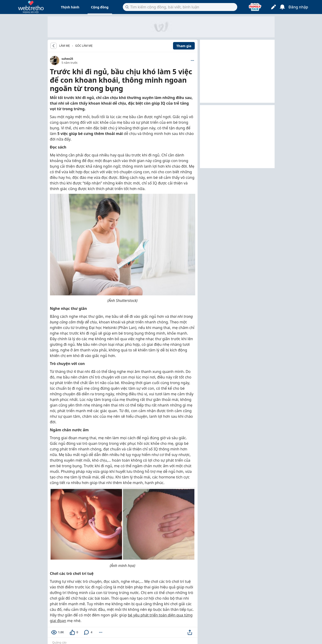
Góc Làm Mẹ (84, 46)
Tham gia (184, 46)
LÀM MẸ (65, 46)
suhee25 (67, 59)
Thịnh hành (70, 7)
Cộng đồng (100, 7)
